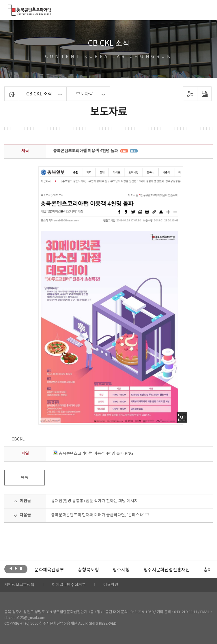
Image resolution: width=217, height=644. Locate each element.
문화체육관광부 (49, 570)
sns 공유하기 (190, 94)
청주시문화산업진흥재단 (167, 570)
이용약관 (111, 585)
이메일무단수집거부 (69, 585)
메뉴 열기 (205, 10)
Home (6, 90)
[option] (49, 570)
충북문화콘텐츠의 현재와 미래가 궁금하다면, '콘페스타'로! (100, 515)
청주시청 (121, 570)
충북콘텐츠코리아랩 (10, 8)
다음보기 (16, 568)
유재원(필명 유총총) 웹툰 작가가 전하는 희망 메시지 (95, 501)
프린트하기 (204, 94)
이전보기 (11, 568)
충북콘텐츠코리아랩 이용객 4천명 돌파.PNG (93, 454)
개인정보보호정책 (19, 585)
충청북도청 (88, 570)
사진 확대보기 (182, 417)
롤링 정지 (21, 568)
